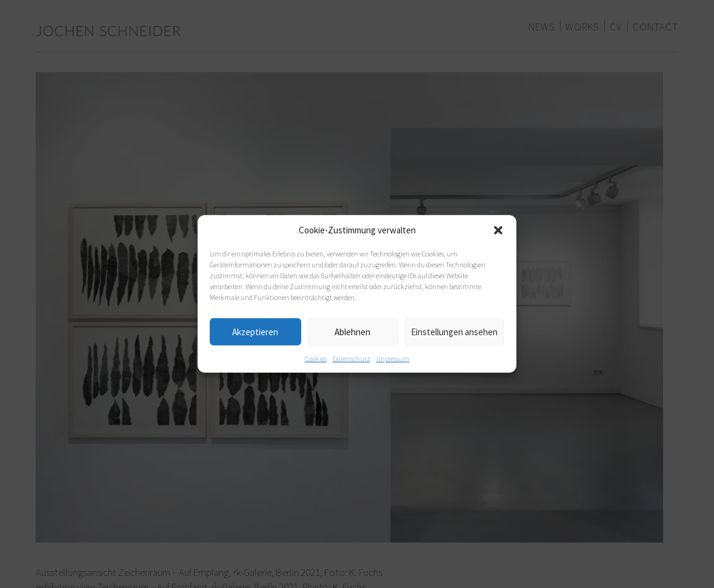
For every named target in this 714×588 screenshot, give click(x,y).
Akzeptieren (255, 331)
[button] (498, 230)
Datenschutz (352, 359)
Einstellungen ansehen (454, 331)
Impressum (393, 359)
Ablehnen (352, 331)
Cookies (316, 359)
